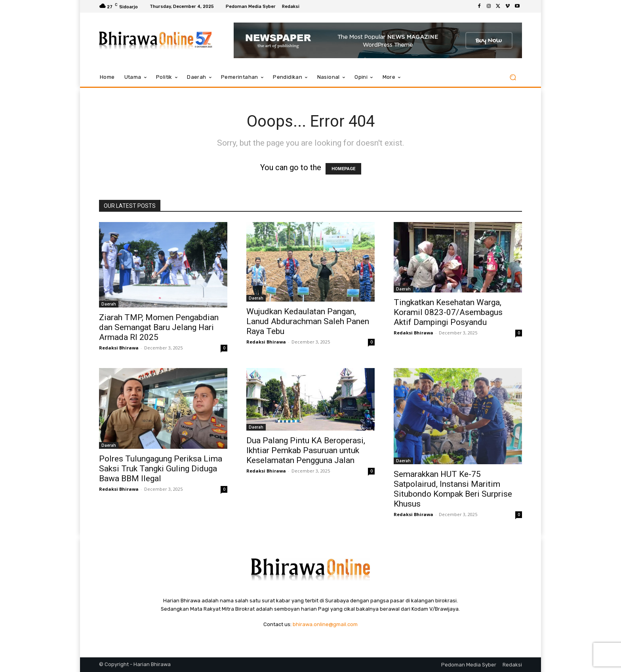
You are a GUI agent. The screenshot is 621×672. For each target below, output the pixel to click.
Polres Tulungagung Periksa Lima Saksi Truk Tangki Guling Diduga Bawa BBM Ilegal (161, 469)
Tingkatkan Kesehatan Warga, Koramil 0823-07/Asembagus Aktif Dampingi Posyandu (448, 312)
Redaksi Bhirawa (119, 348)
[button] (513, 77)
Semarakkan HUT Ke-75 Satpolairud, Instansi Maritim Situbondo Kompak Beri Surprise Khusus (453, 489)
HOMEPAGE (343, 169)
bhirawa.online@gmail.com (325, 624)
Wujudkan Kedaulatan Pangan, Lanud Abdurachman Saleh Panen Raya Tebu (308, 321)
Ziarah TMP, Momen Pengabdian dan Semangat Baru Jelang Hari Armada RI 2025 (159, 327)
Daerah (109, 304)
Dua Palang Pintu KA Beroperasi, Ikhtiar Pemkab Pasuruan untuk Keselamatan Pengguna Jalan (306, 450)
